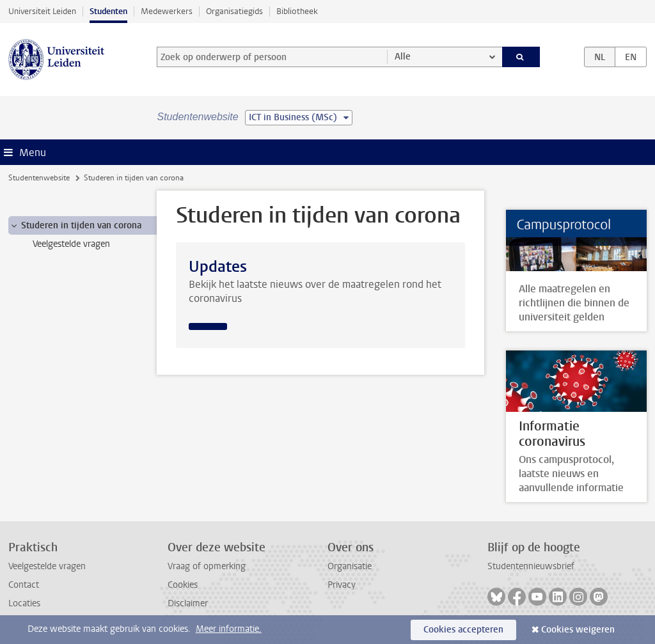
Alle (403, 57)
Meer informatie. (229, 629)
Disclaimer (188, 603)
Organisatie (350, 566)
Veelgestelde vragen (47, 566)
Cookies (183, 585)
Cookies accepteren (463, 630)
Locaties (24, 603)
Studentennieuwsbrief (531, 566)
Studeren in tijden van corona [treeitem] (75, 226)
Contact (24, 585)
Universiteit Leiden (42, 11)
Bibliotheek (297, 11)
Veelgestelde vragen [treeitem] (71, 244)
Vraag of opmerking (207, 566)
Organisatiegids (234, 11)
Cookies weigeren (578, 630)
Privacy (342, 585)
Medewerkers (167, 11)
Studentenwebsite (39, 178)
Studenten (108, 11)
